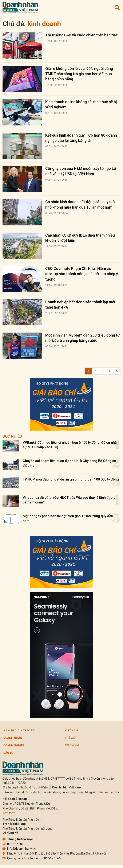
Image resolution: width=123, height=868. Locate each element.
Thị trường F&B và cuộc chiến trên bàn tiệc (82, 35)
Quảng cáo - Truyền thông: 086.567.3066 (32, 858)
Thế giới (71, 738)
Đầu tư (8, 753)
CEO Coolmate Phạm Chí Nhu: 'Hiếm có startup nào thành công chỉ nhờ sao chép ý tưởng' (82, 274)
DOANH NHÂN (13, 738)
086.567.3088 (14, 844)
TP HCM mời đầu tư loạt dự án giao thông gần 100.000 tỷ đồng (71, 479)
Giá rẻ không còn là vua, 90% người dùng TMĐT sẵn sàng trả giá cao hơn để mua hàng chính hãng (79, 74)
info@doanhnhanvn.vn (20, 849)
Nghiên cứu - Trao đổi (19, 730)
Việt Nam (71, 730)
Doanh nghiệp (14, 745)
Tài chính (72, 745)
